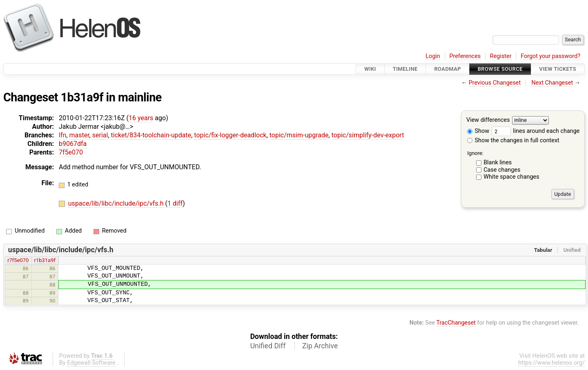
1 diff (175, 203)
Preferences (465, 56)
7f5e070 (71, 152)
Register (501, 56)
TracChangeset (456, 323)
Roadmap (448, 69)
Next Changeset (552, 83)
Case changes (502, 170)
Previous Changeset (495, 83)
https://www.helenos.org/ (551, 363)
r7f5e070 (18, 260)
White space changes (511, 177)
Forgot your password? (550, 56)
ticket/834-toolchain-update (151, 135)
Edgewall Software (91, 363)
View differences (488, 120)
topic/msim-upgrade (299, 135)
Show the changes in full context (513, 140)
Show (478, 131)
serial (100, 135)
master (79, 135)
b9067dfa (73, 144)
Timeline (405, 69)
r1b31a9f (45, 260)
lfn (62, 135)
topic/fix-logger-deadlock (230, 135)
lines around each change (536, 131)
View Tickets (558, 69)
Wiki (370, 69)
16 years (141, 118)
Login (433, 56)
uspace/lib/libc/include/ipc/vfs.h (117, 203)
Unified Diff (268, 346)
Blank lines (498, 163)
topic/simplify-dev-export (368, 135)
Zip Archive (320, 346)
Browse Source (500, 69)
